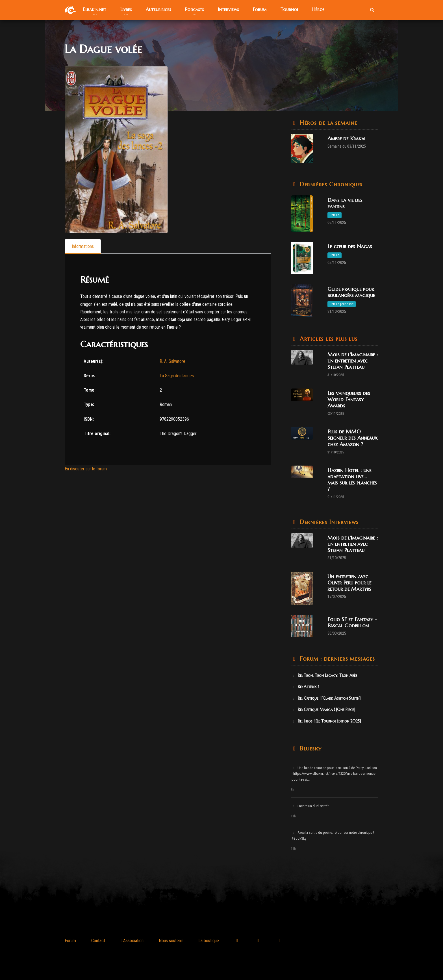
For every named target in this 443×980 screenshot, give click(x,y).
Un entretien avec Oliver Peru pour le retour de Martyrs (349, 583)
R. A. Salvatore (172, 361)
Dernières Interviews (328, 522)
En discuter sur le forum (86, 469)
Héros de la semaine (327, 123)
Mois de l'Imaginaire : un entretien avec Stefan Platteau (353, 361)
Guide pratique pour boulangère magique (351, 292)
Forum (70, 941)
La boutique (209, 941)
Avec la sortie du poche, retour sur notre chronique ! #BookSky (333, 835)
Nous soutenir (171, 941)
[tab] (83, 246)
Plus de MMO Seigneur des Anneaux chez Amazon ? (352, 438)
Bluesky (310, 749)
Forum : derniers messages (336, 659)
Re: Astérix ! (305, 687)
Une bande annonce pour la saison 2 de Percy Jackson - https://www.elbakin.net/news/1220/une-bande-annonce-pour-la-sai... (334, 774)
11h (293, 816)
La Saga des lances (177, 376)
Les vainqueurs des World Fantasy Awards (349, 399)
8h (292, 790)
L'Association (132, 941)
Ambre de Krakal (347, 138)
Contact (98, 941)
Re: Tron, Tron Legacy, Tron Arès (324, 675)
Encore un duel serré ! (310, 806)
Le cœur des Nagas (350, 246)
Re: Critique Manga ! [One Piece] (323, 710)
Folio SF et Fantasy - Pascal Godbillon (352, 622)
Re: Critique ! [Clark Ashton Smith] (326, 698)
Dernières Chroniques (330, 185)
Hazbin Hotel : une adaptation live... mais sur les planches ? (352, 480)
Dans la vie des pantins (345, 203)
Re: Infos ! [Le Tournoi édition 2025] (326, 721)
